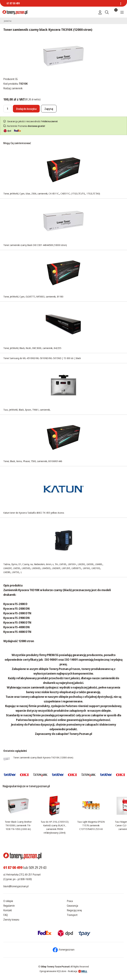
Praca (70, 901)
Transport (72, 915)
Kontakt (8, 910)
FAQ (6, 915)
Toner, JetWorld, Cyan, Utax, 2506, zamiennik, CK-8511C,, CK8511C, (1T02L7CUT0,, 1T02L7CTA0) (52, 193)
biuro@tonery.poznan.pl (16, 886)
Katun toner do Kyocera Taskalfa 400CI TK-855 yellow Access (34, 513)
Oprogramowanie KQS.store (53, 971)
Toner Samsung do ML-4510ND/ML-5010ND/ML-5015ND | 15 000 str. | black (42, 358)
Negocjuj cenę (74, 910)
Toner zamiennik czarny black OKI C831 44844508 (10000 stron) (35, 245)
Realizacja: (78, 971)
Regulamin (9, 906)
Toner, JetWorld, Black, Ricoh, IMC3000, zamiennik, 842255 (32, 348)
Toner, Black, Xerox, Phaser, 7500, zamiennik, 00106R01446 (33, 461)
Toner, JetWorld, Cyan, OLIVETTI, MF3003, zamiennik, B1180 (33, 296)
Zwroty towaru (11, 920)
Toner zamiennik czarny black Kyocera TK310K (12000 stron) (43, 757)
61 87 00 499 (13, 3)
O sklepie (8, 901)
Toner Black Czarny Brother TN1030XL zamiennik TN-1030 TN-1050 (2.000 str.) (18, 825)
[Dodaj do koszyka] (26, 109)
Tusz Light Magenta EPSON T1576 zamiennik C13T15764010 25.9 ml (91, 825)
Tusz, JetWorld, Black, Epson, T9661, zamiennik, (27, 410)
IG (17, 79)
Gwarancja (72, 906)
